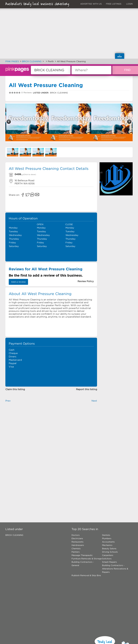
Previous (9, 122)
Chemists (76, 548)
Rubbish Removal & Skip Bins (86, 575)
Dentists (106, 535)
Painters (76, 552)
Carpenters (108, 555)
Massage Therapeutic (82, 555)
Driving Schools (110, 552)
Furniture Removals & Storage (87, 559)
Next (129, 122)
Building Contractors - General (83, 564)
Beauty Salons (109, 548)
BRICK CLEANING (14, 535)
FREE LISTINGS (114, 4)
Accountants (108, 542)
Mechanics (107, 545)
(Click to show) (29, 174)
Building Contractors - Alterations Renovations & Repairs (115, 569)
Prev (8, 401)
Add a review (18, 282)
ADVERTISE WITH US (91, 4)
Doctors (76, 535)
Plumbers (107, 538)
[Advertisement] (116, 211)
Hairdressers (78, 545)
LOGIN (129, 4)
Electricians (77, 538)
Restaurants (77, 542)
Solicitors (107, 559)
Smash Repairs (109, 562)
